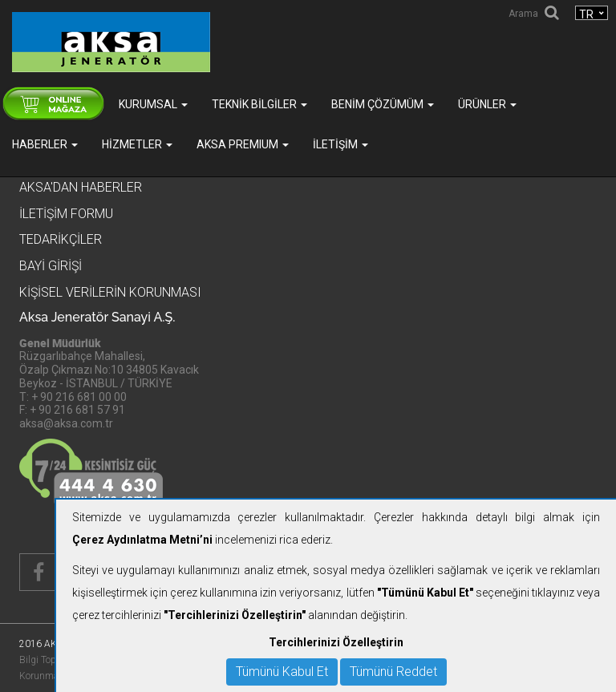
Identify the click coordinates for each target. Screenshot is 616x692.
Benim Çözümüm (383, 104)
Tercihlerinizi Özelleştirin (336, 642)
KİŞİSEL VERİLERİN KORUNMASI (110, 292)
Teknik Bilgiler (259, 104)
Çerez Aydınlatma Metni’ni (142, 540)
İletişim (340, 144)
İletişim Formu (66, 214)
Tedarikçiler (61, 239)
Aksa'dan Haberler (81, 187)
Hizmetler (137, 144)
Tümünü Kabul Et (282, 672)
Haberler (45, 144)
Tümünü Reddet (393, 672)
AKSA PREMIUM (243, 144)
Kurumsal (153, 104)
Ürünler (487, 104)
